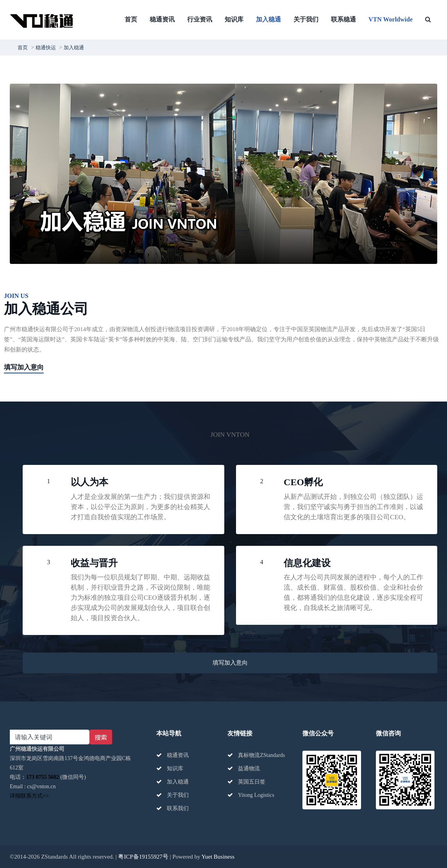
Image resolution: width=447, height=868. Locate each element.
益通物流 (244, 768)
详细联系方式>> (29, 796)
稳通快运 (46, 48)
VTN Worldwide (391, 19)
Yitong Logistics (251, 795)
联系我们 (173, 808)
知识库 (234, 19)
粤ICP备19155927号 (143, 857)
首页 (131, 19)
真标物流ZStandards (256, 755)
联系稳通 (343, 19)
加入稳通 (268, 19)
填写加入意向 (24, 367)
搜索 (101, 737)
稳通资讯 (162, 19)
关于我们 (306, 19)
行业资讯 (200, 19)
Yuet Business (218, 857)
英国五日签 (247, 782)
